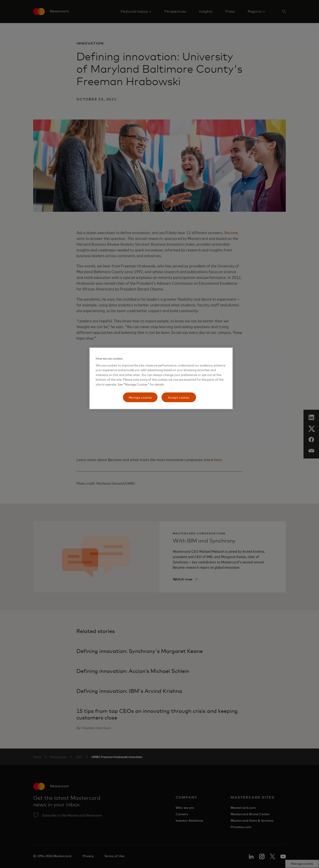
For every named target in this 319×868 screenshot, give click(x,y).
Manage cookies (140, 397)
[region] (161, 378)
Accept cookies (179, 397)
